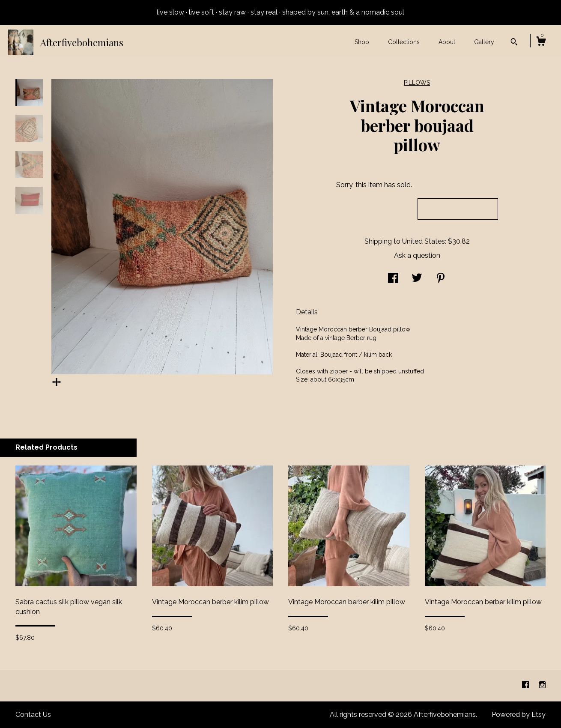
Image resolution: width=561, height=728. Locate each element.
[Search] (514, 43)
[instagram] (542, 685)
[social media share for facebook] (393, 279)
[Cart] (541, 42)
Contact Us (33, 715)
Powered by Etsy (519, 715)
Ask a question (417, 255)
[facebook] (526, 685)
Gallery (484, 42)
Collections (404, 42)
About (447, 42)
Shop (362, 42)
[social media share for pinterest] (441, 279)
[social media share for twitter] (417, 279)
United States (424, 241)
